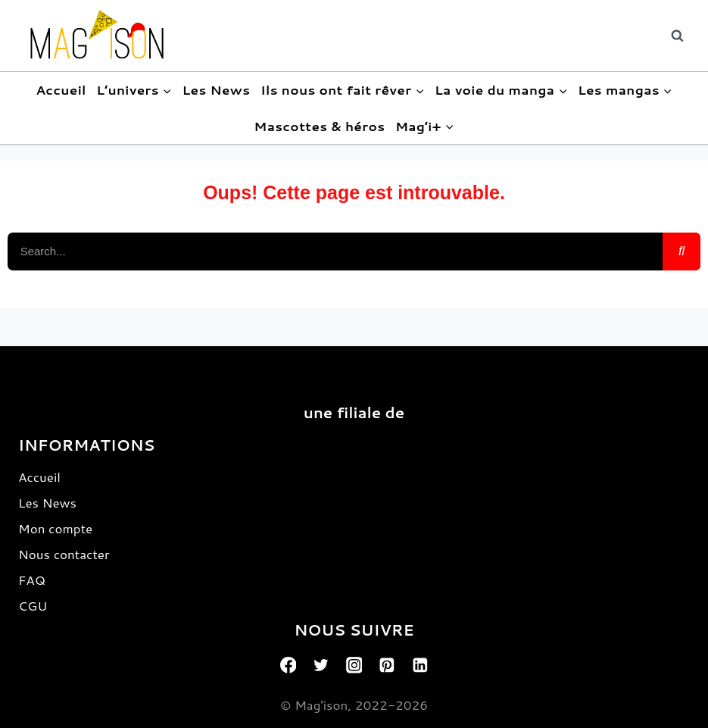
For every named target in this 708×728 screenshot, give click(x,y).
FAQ (32, 580)
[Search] (681, 252)
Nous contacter (64, 554)
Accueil (61, 89)
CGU (33, 605)
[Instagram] (354, 665)
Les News (216, 89)
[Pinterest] (387, 665)
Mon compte (55, 528)
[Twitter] (321, 665)
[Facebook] (289, 665)
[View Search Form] (677, 36)
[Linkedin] (420, 665)
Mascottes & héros (319, 126)
